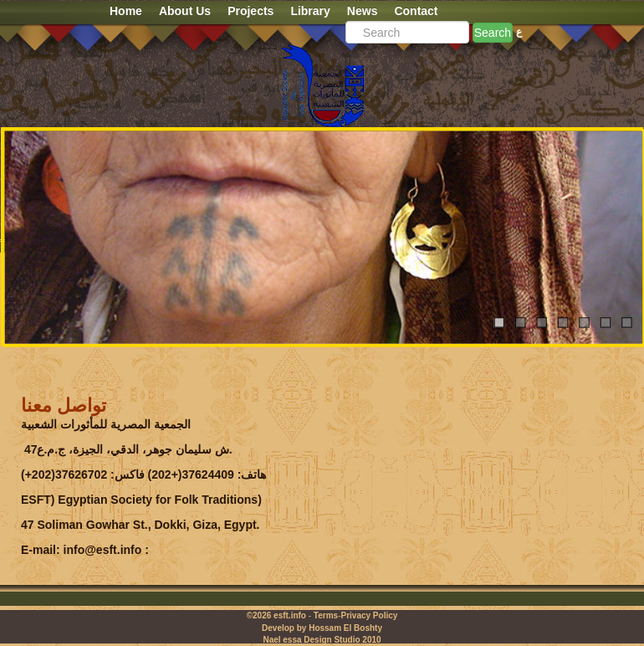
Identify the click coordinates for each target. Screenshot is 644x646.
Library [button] (310, 11)
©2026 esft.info (276, 615)
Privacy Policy (369, 615)
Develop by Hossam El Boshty (322, 628)
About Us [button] (185, 11)
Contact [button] (416, 11)
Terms (326, 615)
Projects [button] (250, 11)
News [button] (363, 11)
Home (126, 11)
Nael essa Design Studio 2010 (322, 640)
